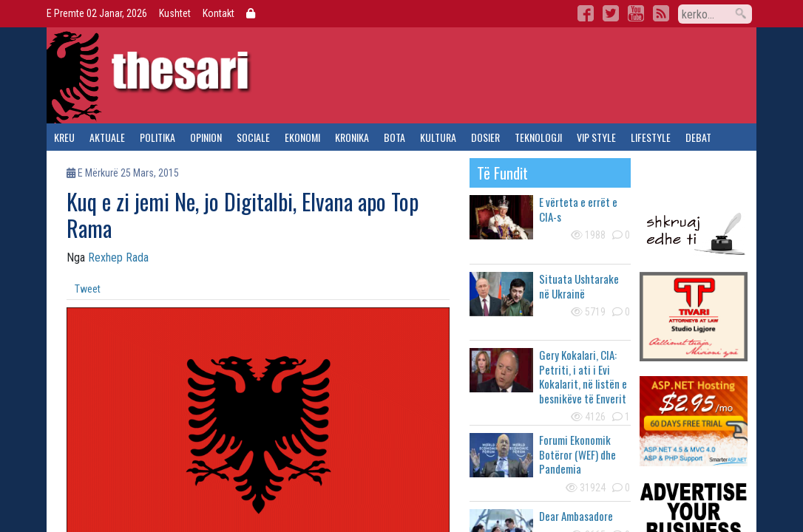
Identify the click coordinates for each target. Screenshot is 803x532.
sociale (253, 137)
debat (698, 137)
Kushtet (175, 13)
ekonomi (302, 137)
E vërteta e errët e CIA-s (578, 209)
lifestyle (651, 137)
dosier (485, 137)
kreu (64, 137)
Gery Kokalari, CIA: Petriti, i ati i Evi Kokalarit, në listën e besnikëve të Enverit (583, 376)
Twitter (611, 13)
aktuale (107, 137)
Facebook (586, 13)
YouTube (636, 13)
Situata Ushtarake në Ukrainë (579, 286)
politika (157, 137)
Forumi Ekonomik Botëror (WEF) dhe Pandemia (577, 454)
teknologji (538, 137)
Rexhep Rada (118, 258)
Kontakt (218, 13)
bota (394, 137)
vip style (596, 137)
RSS (661, 13)
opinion (206, 137)
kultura (438, 137)
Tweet (88, 289)
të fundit (502, 173)
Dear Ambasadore (576, 516)
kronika (352, 137)
